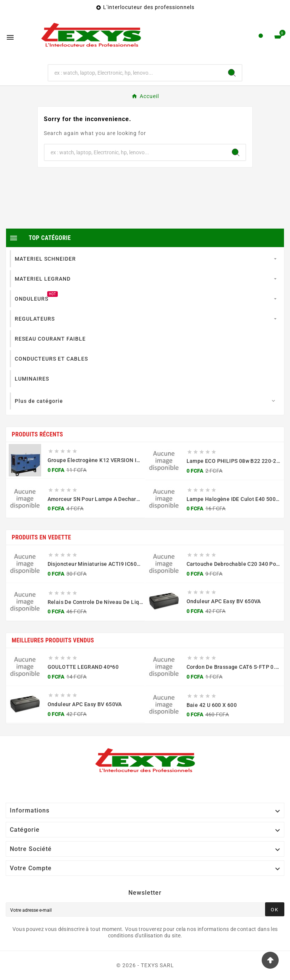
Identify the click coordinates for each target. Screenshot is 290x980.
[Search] (232, 73)
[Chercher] (135, 73)
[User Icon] (261, 38)
